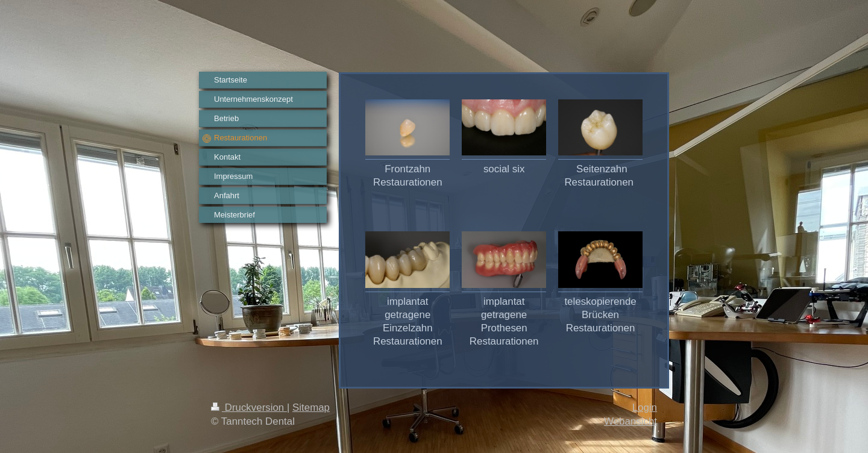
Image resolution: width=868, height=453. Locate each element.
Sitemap (311, 408)
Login (645, 408)
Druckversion (249, 408)
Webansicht (631, 421)
